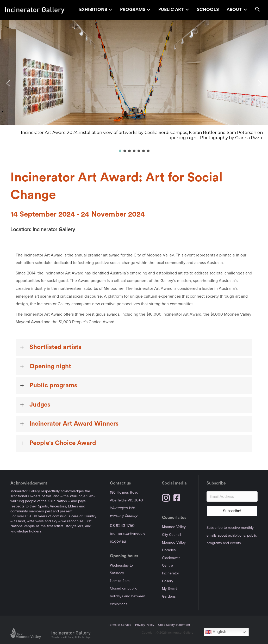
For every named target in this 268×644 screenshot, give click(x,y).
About (234, 10)
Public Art (171, 10)
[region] (134, 87)
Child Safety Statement (174, 625)
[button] (258, 10)
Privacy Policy (145, 625)
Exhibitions (93, 10)
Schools (208, 10)
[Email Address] (232, 496)
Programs (133, 10)
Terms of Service (120, 625)
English (216, 632)
